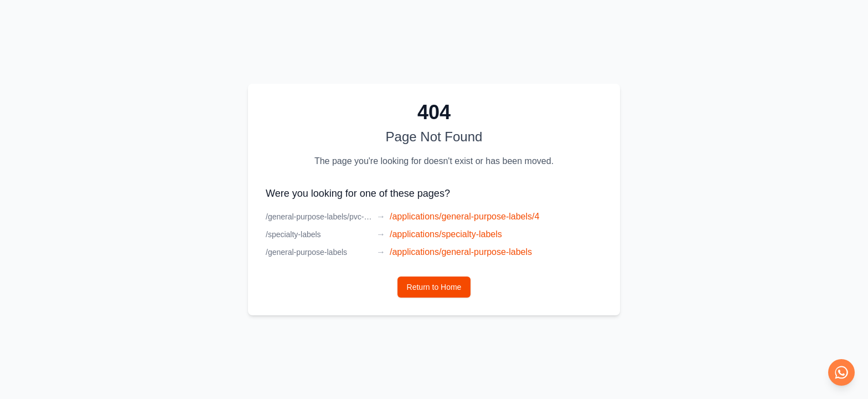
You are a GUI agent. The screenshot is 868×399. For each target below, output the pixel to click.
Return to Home (434, 287)
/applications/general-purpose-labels (461, 252)
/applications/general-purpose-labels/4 (464, 216)
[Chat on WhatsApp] (841, 372)
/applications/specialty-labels (446, 234)
